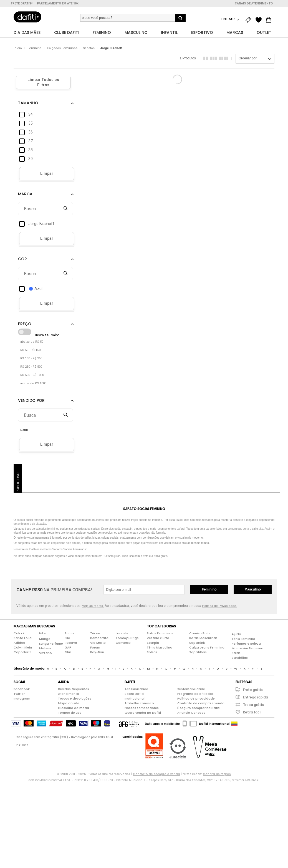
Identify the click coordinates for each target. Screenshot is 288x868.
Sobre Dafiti (134, 694)
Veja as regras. (93, 606)
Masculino (253, 590)
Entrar (228, 19)
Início (18, 48)
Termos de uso (70, 713)
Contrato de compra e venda (201, 703)
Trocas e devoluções (75, 699)
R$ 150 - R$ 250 (31, 359)
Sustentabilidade (191, 689)
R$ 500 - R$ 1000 (32, 375)
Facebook (22, 689)
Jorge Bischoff (111, 48)
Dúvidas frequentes (74, 689)
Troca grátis (253, 705)
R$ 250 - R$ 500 (31, 367)
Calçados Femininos (62, 48)
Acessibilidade (136, 689)
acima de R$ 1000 (33, 384)
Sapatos (89, 48)
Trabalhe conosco (139, 703)
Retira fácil (252, 712)
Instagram (22, 699)
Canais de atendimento (254, 3)
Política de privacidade (196, 699)
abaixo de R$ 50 (32, 342)
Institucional (135, 699)
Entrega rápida (256, 697)
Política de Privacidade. (219, 606)
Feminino (35, 48)
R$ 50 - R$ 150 (30, 350)
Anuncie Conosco (191, 713)
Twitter (19, 694)
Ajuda (236, 634)
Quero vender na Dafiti (143, 713)
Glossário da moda (74, 708)
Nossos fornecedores (142, 708)
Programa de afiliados (195, 694)
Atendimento (69, 694)
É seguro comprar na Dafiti (199, 708)
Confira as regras (217, 774)
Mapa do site (69, 703)
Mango (45, 639)
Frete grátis (253, 690)
